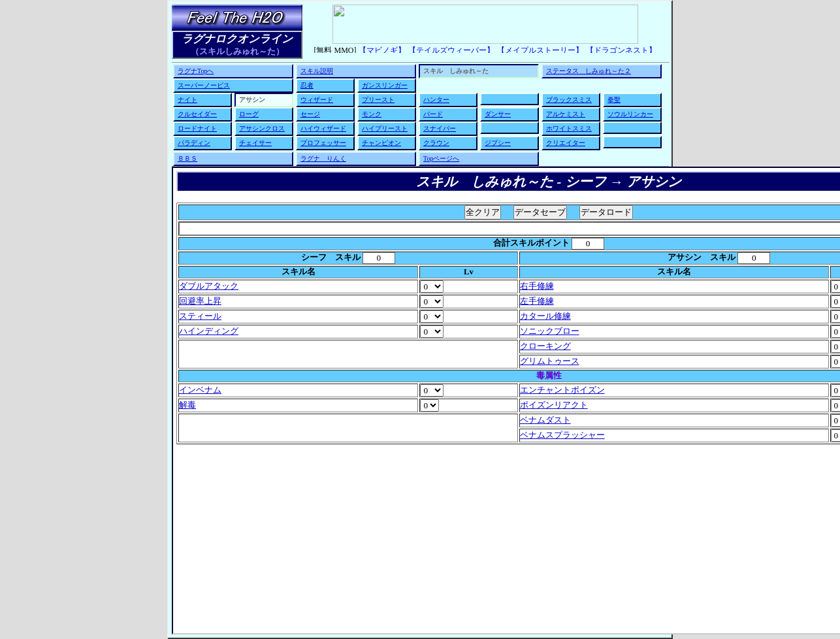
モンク (372, 114)
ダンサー (498, 114)
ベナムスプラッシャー (562, 435)
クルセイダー (197, 114)
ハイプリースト (385, 128)
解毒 (187, 405)
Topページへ (441, 158)
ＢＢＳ (187, 158)
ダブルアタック (209, 286)
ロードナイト (197, 128)
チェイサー (255, 143)
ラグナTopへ (196, 71)
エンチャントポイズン (562, 390)
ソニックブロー (550, 331)
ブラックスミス (569, 100)
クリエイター (566, 143)
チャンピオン (381, 143)
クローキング (545, 346)
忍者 (307, 85)
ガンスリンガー (385, 85)
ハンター (436, 100)
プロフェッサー (323, 143)
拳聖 (614, 100)
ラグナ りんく (323, 158)
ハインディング (209, 331)
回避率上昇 (200, 301)
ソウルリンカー (630, 114)
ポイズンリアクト (554, 405)
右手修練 (537, 286)
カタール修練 (545, 316)
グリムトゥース (550, 361)
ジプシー (498, 143)
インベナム (200, 390)
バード (433, 114)
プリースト (378, 100)
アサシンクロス (262, 128)
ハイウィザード (323, 128)
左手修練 (537, 301)
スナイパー (440, 128)
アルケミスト (566, 114)
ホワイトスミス (569, 128)
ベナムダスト (545, 420)
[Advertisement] (549, 537)
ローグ (249, 114)
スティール (200, 316)
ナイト (187, 100)
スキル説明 (317, 71)
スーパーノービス (204, 85)
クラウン (436, 143)
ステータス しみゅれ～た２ (589, 71)
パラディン (194, 143)
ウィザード (317, 100)
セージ (310, 114)
